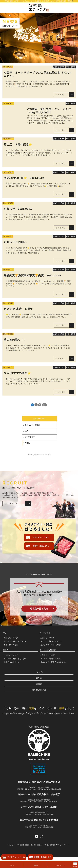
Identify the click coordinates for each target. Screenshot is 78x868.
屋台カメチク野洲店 (32, 425)
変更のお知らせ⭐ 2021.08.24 (24, 178)
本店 (27, 431)
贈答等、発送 (43, 857)
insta (42, 848)
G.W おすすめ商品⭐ (17, 373)
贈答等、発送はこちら (41, 546)
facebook (37, 848)
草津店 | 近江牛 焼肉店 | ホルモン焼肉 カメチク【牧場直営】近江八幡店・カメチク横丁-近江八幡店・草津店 (38, 1)
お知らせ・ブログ (40, 419)
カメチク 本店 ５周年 (18, 309)
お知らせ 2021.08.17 (18, 209)
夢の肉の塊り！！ (15, 340)
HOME (12, 866)
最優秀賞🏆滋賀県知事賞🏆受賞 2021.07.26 (32, 275)
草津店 (27, 443)
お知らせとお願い (15, 242)
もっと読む (61, 95)
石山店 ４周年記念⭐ (18, 144)
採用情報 (36, 866)
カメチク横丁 (30, 437)
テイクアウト (16, 857)
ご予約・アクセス (60, 866)
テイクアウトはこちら (41, 537)
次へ (44, 405)
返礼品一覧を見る (39, 609)
